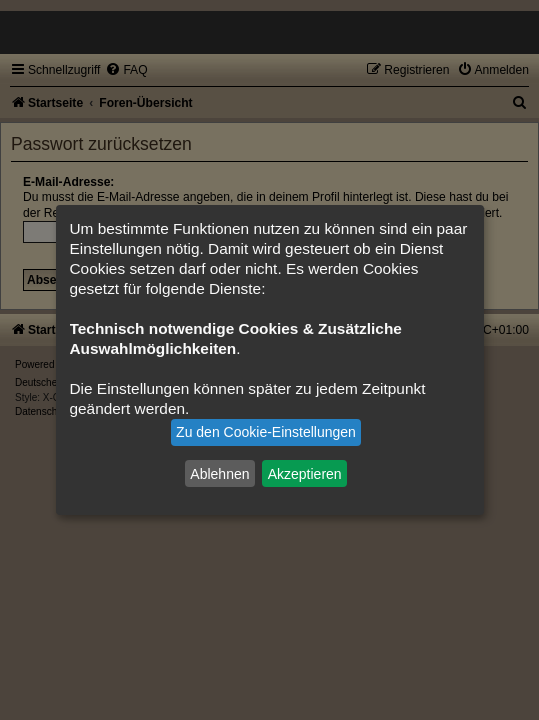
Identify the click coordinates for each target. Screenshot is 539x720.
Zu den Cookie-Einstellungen (266, 432)
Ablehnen (219, 473)
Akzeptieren (305, 473)
